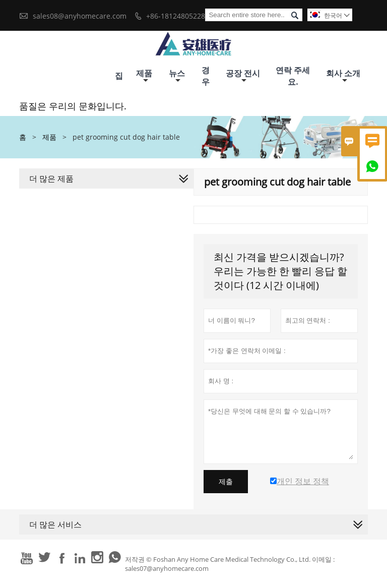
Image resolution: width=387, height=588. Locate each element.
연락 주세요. (293, 76)
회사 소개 (343, 76)
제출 (226, 482)
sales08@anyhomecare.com (80, 16)
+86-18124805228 (176, 16)
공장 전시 (243, 76)
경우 (206, 76)
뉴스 (177, 76)
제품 (144, 76)
